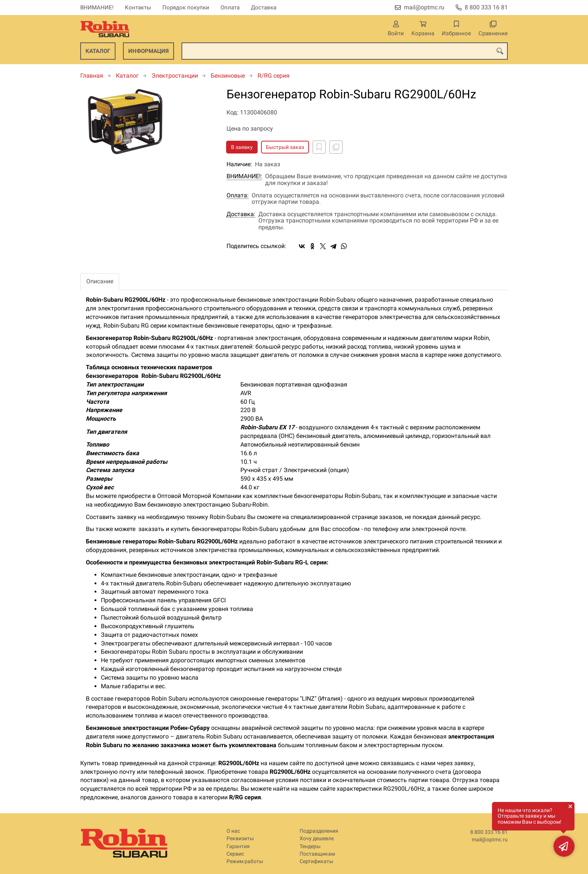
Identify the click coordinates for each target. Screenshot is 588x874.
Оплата (230, 8)
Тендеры (310, 846)
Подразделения (319, 831)
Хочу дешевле (317, 839)
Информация (148, 51)
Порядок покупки (186, 8)
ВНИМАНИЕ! (97, 8)
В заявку (242, 147)
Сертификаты (316, 861)
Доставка (264, 8)
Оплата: (238, 196)
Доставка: (241, 214)
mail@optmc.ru (424, 7)
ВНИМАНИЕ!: (244, 176)
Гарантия (238, 846)
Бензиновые (228, 76)
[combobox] (345, 51)
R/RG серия (274, 76)
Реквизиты (240, 839)
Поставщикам (317, 854)
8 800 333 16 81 (486, 7)
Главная (92, 76)
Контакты (138, 8)
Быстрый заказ (285, 147)
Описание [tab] (100, 281)
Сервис (235, 854)
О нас (233, 831)
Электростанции (175, 76)
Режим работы (245, 861)
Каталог (98, 51)
